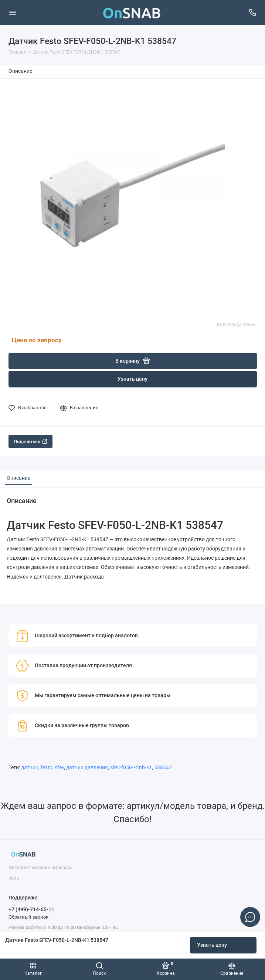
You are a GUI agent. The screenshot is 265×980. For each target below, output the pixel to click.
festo (47, 768)
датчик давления (87, 768)
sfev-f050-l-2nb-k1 (131, 768)
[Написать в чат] (250, 917)
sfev (59, 768)
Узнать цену (212, 945)
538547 (163, 768)
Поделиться (30, 442)
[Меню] (13, 13)
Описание (20, 71)
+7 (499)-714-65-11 (31, 909)
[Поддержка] (253, 13)
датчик (30, 768)
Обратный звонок (28, 917)
